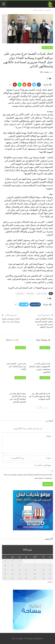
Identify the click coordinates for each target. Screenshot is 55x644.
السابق (47, 408)
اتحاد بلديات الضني (42, 293)
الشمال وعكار (47, 48)
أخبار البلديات (45, 348)
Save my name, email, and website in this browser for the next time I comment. (28, 476)
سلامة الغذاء (30, 293)
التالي (39, 408)
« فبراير (50, 582)
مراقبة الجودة (20, 293)
